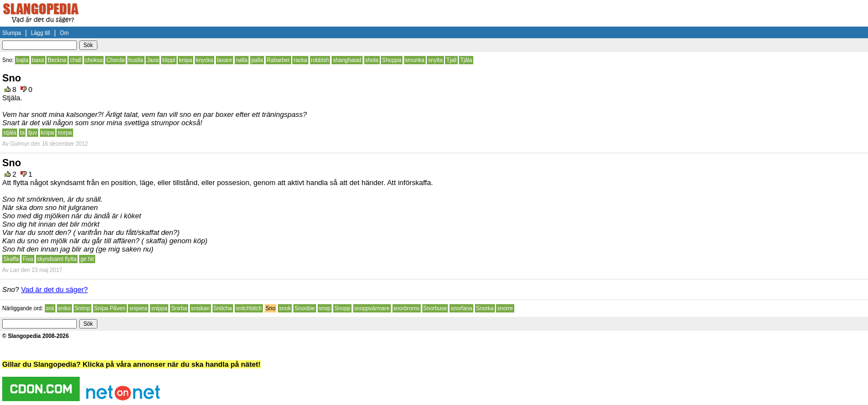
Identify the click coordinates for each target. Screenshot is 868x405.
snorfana (461, 308)
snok (285, 308)
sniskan (200, 308)
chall (76, 60)
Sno (271, 308)
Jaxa (153, 60)
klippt (169, 60)
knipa (185, 60)
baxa (38, 60)
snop (325, 308)
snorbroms (407, 308)
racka (300, 60)
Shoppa (391, 60)
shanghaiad (347, 60)
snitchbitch (249, 308)
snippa (159, 308)
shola (372, 60)
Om (64, 33)
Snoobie (305, 308)
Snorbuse (435, 308)
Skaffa (11, 259)
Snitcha (223, 308)
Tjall (451, 60)
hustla (136, 60)
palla (257, 60)
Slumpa (12, 33)
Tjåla (466, 60)
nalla (242, 60)
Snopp (342, 308)
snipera (138, 308)
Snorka (485, 308)
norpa (65, 133)
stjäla (10, 133)
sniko (64, 308)
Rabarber (278, 60)
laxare (224, 60)
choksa (94, 60)
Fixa (28, 259)
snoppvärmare (372, 308)
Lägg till (40, 33)
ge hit (87, 259)
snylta (435, 60)
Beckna (57, 60)
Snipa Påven (110, 308)
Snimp (82, 308)
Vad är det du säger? (54, 289)
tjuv (33, 133)
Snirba (179, 308)
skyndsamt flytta (57, 259)
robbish (320, 60)
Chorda (115, 60)
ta (22, 133)
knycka (205, 60)
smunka (415, 60)
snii (50, 308)
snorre (505, 308)
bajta (22, 60)
